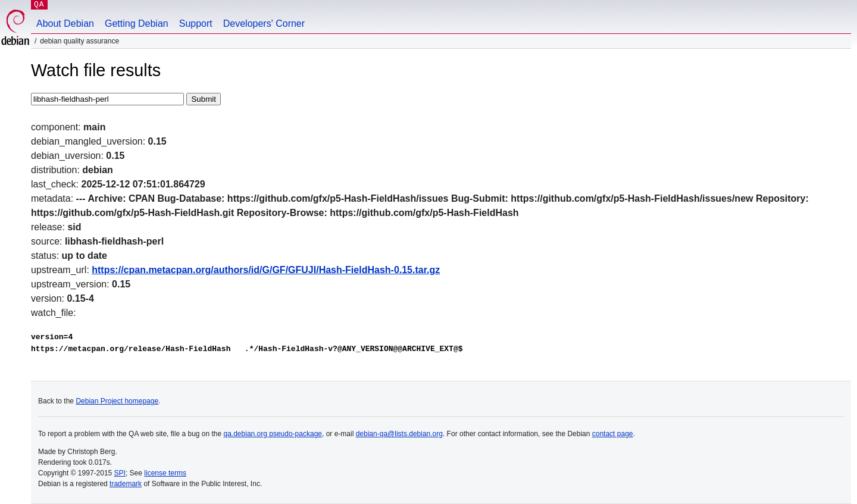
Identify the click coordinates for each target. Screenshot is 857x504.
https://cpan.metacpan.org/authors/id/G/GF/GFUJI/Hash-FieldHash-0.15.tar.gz (266, 270)
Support (196, 24)
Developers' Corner (264, 24)
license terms (165, 473)
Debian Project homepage (117, 401)
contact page (613, 434)
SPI (120, 473)
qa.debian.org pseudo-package (273, 434)
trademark (126, 484)
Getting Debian (137, 24)
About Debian (65, 24)
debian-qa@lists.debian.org (399, 434)
